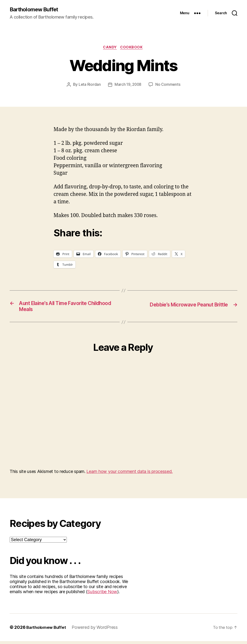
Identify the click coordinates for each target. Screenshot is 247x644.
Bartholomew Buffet (36, 10)
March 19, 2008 (128, 86)
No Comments (168, 86)
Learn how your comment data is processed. (129, 475)
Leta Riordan (89, 86)
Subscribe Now (102, 595)
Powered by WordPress (97, 630)
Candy (110, 48)
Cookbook (133, 48)
